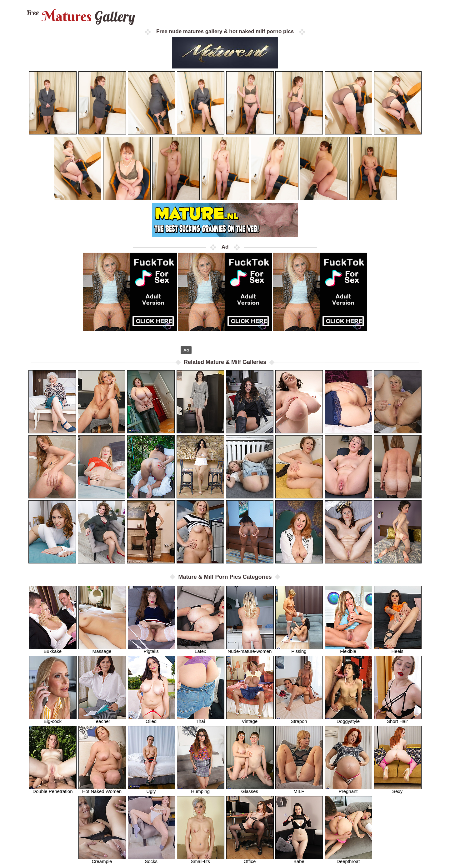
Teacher (102, 719)
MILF (299, 789)
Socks (152, 859)
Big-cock (53, 719)
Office (250, 859)
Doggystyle (348, 719)
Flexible (348, 649)
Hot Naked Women (102, 789)
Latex (201, 649)
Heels (398, 649)
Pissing (299, 649)
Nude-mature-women (250, 649)
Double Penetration (53, 789)
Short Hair (398, 719)
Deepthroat (348, 859)
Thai (201, 719)
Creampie (102, 859)
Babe (299, 859)
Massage (102, 649)
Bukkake (53, 649)
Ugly (152, 789)
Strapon (299, 719)
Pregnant (348, 789)
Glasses (250, 789)
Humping (201, 789)
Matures (80, 16)
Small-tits (201, 859)
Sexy (398, 789)
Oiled (152, 719)
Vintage (250, 719)
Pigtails (152, 649)
